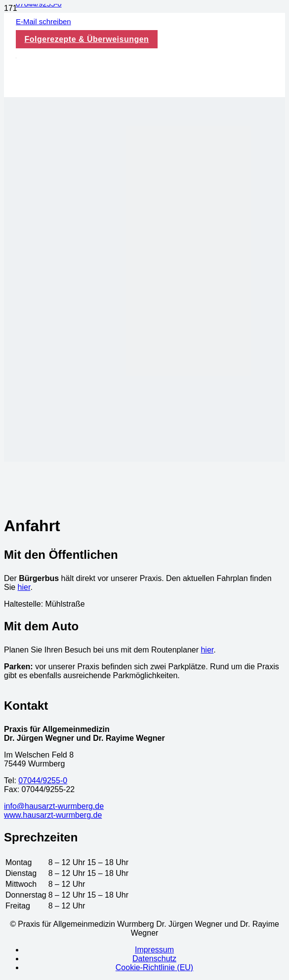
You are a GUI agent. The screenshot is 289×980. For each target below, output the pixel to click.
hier (24, 587)
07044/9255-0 (43, 780)
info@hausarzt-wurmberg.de (54, 806)
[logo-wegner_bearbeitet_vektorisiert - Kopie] (16, 55)
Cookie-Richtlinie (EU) (154, 967)
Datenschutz (154, 959)
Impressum (154, 950)
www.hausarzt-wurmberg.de (53, 815)
